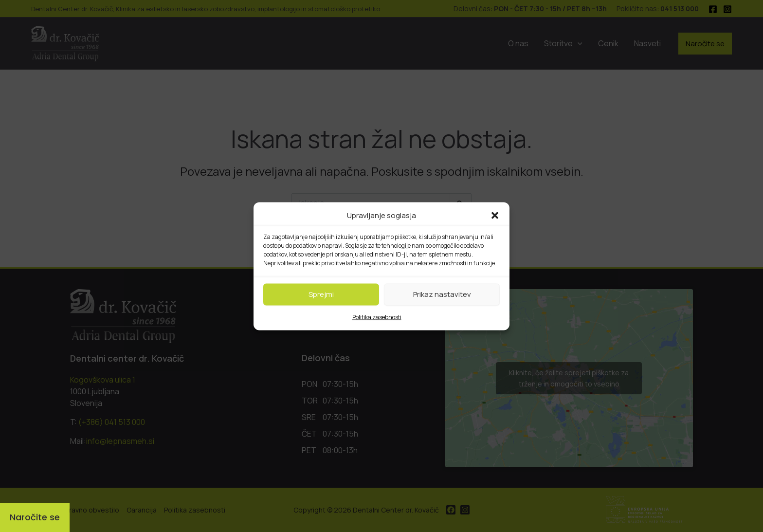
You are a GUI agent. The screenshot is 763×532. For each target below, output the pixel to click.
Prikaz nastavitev (442, 294)
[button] (495, 215)
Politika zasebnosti (377, 317)
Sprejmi (321, 294)
